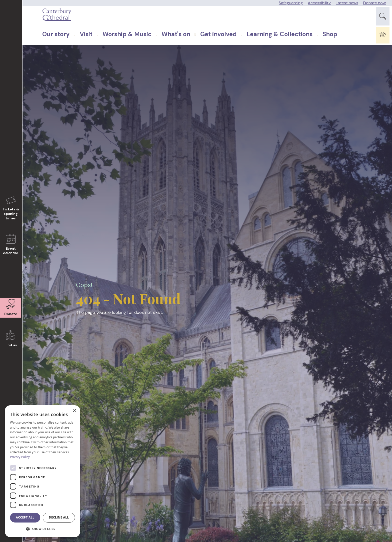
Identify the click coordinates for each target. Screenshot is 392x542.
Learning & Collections (268, 47)
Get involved (207, 47)
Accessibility (319, 3)
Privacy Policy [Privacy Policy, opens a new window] (20, 457)
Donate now (374, 3)
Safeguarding (291, 3)
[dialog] (42, 471)
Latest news (347, 3)
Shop (319, 47)
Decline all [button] (59, 517)
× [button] (74, 411)
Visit (75, 47)
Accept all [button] (25, 517)
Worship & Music (116, 47)
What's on (165, 47)
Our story (45, 47)
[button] (42, 529)
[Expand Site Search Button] (383, 20)
